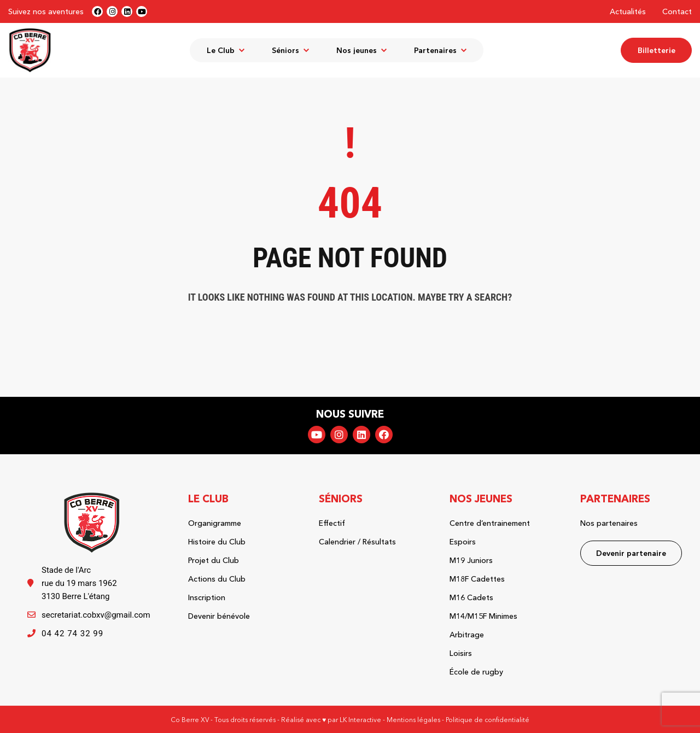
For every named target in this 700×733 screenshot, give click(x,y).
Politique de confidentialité (488, 720)
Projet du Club (214, 560)
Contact (677, 11)
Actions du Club (217, 579)
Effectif (332, 523)
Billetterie (657, 50)
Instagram (339, 435)
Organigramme (215, 523)
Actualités (628, 11)
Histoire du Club (217, 542)
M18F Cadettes (477, 579)
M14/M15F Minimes (483, 616)
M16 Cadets (471, 597)
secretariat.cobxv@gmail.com (96, 615)
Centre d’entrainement (490, 523)
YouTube (317, 435)
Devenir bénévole (219, 616)
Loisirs (461, 653)
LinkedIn (361, 435)
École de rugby (476, 672)
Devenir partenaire (631, 553)
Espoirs (463, 542)
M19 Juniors (471, 560)
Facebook (384, 435)
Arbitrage (467, 635)
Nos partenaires (609, 523)
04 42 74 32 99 (72, 634)
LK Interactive (360, 720)
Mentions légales (413, 720)
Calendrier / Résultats (357, 542)
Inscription (207, 597)
